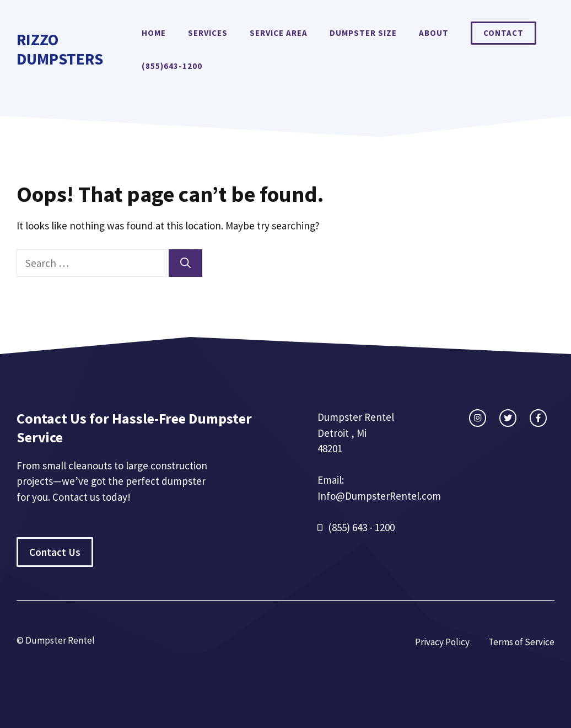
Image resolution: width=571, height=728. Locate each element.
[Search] (185, 263)
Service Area (279, 33)
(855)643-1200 (172, 66)
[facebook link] (538, 418)
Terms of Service (521, 642)
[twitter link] (508, 418)
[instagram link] (478, 418)
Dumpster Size (363, 33)
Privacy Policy (442, 642)
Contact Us (55, 552)
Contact (503, 33)
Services (208, 33)
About (434, 33)
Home (154, 33)
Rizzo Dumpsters (60, 49)
